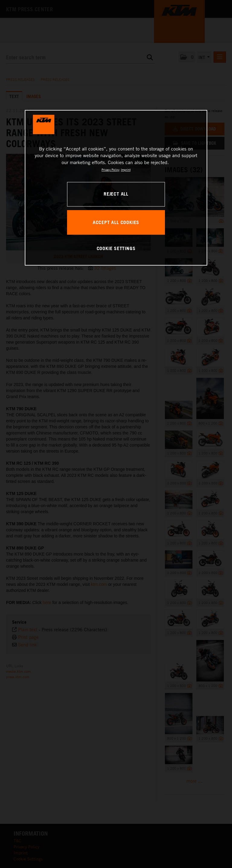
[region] (116, 188)
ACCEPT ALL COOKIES (116, 222)
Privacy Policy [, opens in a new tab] (110, 170)
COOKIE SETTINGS (116, 248)
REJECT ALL (116, 194)
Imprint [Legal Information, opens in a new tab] (126, 170)
